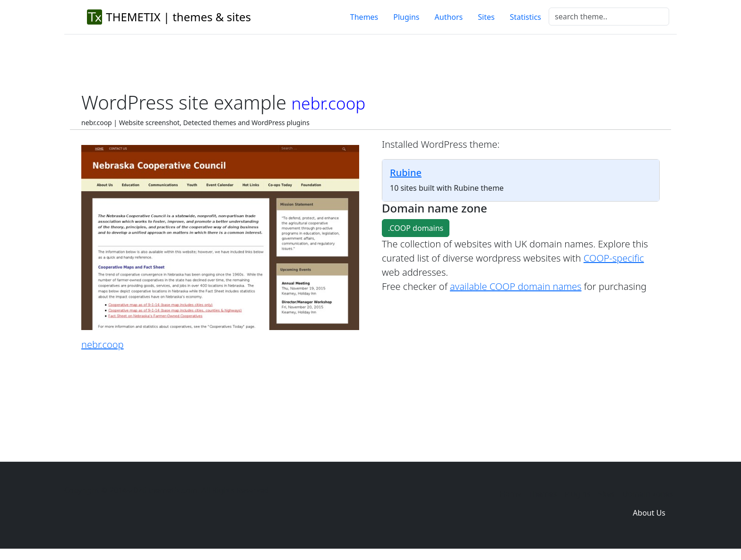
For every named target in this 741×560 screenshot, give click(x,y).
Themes (364, 17)
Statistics (526, 17)
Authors (449, 17)
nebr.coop (103, 344)
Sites (486, 17)
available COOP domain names (516, 286)
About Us (649, 513)
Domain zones (648, 494)
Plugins (406, 17)
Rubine (406, 173)
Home (510, 494)
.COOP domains (416, 228)
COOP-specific (614, 258)
